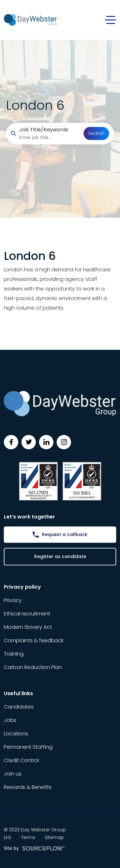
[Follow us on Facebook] (11, 442)
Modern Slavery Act (28, 627)
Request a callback (65, 534)
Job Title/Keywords (44, 130)
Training (14, 654)
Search (96, 133)
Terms (28, 837)
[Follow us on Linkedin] (46, 442)
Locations (16, 734)
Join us (13, 774)
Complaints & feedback (34, 640)
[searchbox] (49, 138)
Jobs (10, 720)
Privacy (13, 600)
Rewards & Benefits (28, 787)
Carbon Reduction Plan (33, 667)
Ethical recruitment (27, 614)
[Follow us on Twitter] (29, 442)
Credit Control (21, 760)
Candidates (19, 707)
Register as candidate (60, 556)
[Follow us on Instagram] (64, 442)
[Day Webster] (30, 20)
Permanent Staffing (28, 747)
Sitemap (54, 837)
